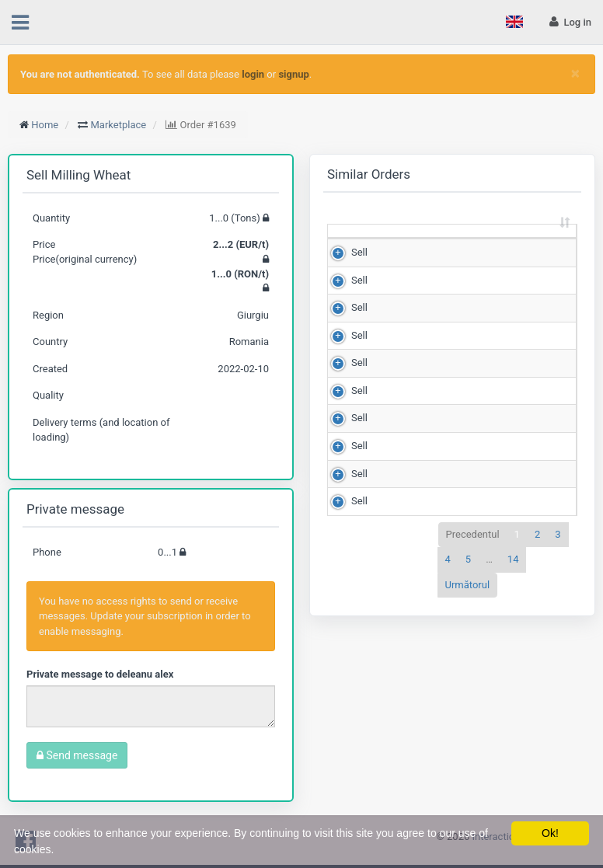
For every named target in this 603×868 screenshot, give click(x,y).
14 (513, 574)
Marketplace (119, 125)
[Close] (575, 73)
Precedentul (473, 548)
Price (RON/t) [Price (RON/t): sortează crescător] (518, 237)
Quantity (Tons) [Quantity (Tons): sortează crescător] (418, 237)
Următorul (468, 599)
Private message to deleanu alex (100, 674)
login (253, 74)
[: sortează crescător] (352, 239)
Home (45, 125)
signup (293, 74)
